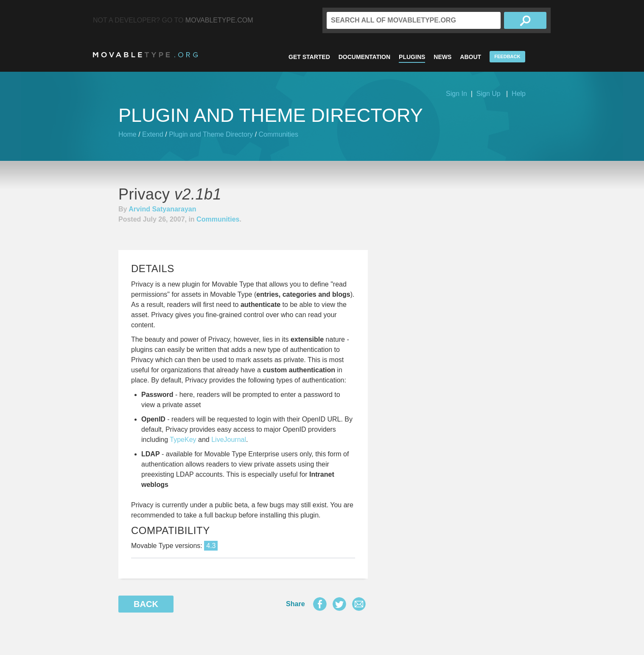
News (442, 57)
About (470, 57)
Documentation (364, 57)
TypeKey (183, 440)
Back (146, 604)
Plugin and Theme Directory (211, 134)
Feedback (507, 56)
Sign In (456, 94)
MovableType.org (145, 55)
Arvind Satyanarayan (162, 209)
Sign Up (489, 94)
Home (127, 134)
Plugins (412, 57)
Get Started (309, 57)
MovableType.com (219, 20)
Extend (153, 134)
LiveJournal (229, 440)
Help (519, 94)
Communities (279, 134)
